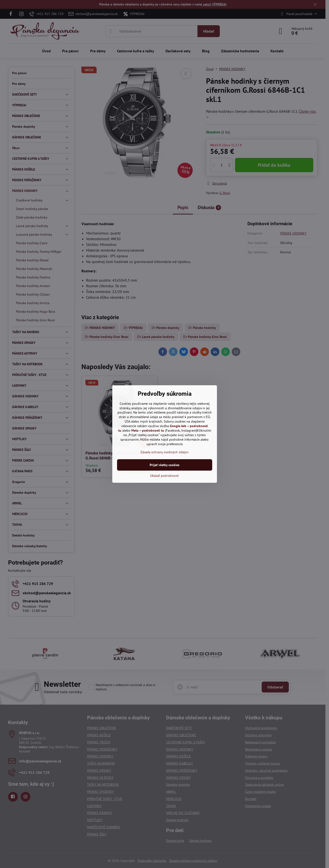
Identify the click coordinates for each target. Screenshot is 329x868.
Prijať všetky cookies (164, 465)
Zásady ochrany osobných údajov (164, 452)
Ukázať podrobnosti (164, 476)
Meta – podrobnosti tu (148, 430)
